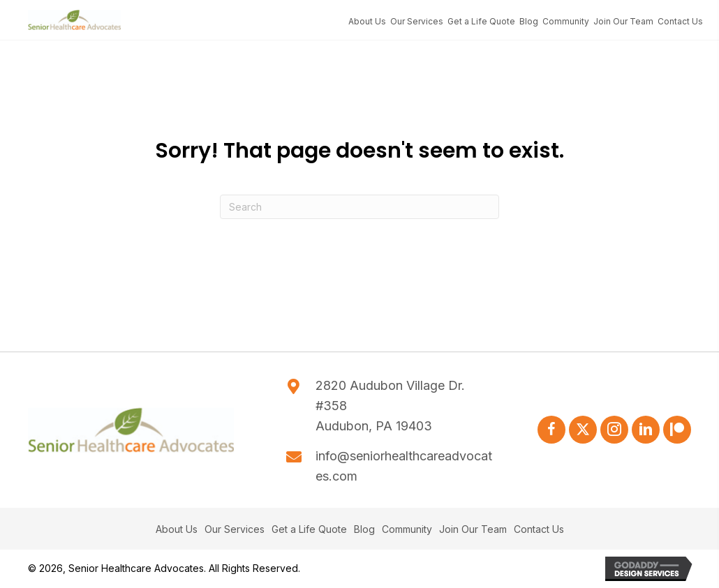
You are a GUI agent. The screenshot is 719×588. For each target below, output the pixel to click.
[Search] (359, 207)
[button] (551, 430)
